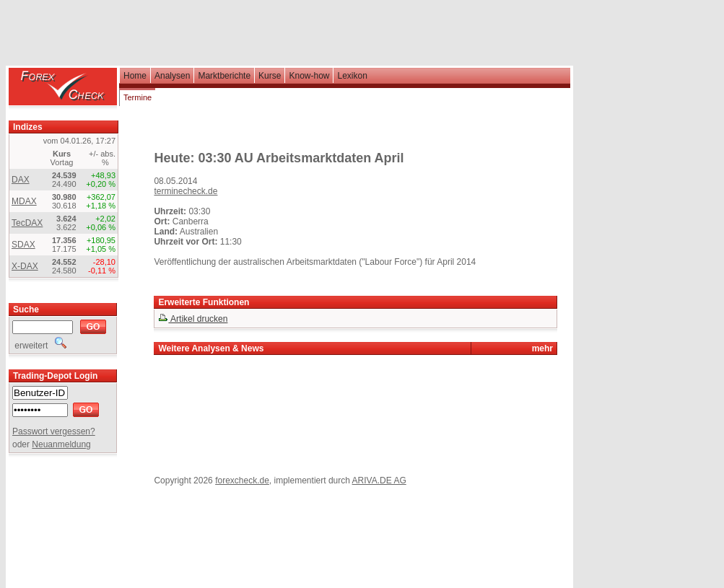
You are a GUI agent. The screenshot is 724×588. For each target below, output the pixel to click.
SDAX (23, 245)
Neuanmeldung (61, 444)
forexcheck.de (242, 481)
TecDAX (27, 223)
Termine (138, 97)
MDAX (24, 201)
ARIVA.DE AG (379, 481)
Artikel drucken (193, 319)
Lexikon (352, 76)
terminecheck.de (186, 191)
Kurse (270, 76)
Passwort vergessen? (54, 431)
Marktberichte (224, 76)
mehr (542, 348)
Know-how (309, 76)
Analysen (172, 76)
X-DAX (25, 266)
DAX (21, 180)
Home (135, 76)
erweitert (39, 346)
